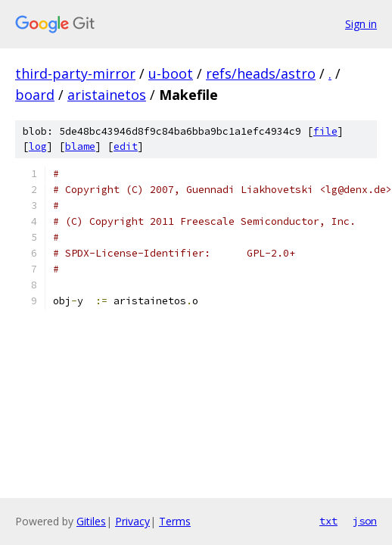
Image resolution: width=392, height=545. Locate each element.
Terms (175, 521)
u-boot (171, 73)
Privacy (132, 521)
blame (80, 146)
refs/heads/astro (261, 73)
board (35, 95)
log (38, 146)
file (325, 131)
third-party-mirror (75, 73)
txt (328, 521)
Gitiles (91, 521)
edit (126, 146)
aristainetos (107, 95)
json (365, 521)
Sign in (361, 24)
